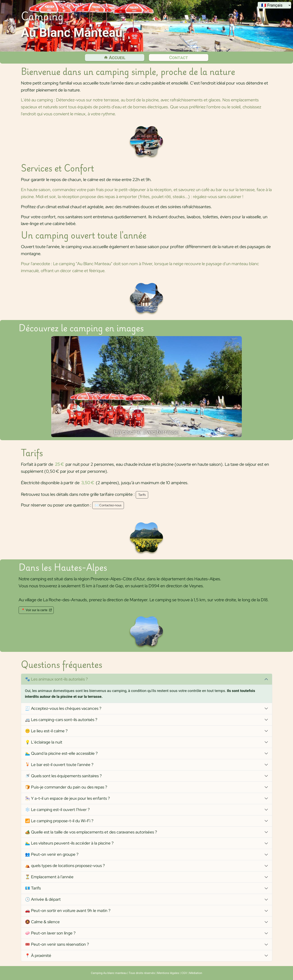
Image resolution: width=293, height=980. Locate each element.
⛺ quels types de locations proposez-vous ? (65, 866)
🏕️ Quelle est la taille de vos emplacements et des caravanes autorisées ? (91, 832)
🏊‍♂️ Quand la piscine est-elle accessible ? (61, 753)
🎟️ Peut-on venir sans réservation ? (57, 944)
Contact (178, 58)
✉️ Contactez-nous (108, 505)
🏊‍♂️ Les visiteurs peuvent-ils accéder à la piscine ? (69, 843)
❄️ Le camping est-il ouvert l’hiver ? (57, 810)
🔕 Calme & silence (42, 922)
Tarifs (142, 495)
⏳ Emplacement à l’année (49, 877)
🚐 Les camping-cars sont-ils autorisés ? (61, 720)
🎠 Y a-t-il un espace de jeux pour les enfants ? (67, 798)
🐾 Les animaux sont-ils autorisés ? (56, 679)
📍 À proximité (38, 955)
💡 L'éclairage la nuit (44, 742)
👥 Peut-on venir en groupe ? (52, 854)
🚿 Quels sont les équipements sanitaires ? (63, 776)
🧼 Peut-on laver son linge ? (50, 933)
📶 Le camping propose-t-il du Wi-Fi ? (59, 821)
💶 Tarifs (33, 888)
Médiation (196, 973)
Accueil (114, 58)
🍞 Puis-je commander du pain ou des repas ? (66, 787)
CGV (184, 973)
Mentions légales (168, 973)
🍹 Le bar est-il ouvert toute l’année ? (59, 765)
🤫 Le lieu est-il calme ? (46, 731)
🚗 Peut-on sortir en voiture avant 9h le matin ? (68, 911)
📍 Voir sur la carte (36, 610)
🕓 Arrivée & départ (43, 899)
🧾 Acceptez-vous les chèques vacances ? (63, 708)
